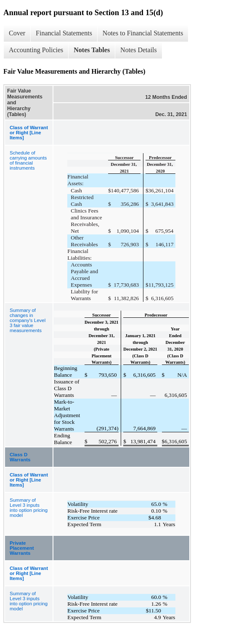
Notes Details (139, 50)
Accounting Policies (36, 50)
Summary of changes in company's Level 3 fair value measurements (28, 320)
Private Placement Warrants (22, 548)
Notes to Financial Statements (143, 33)
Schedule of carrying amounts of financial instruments (28, 160)
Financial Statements (64, 33)
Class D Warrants (20, 457)
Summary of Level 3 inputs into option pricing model (29, 508)
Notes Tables (92, 50)
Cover (17, 33)
